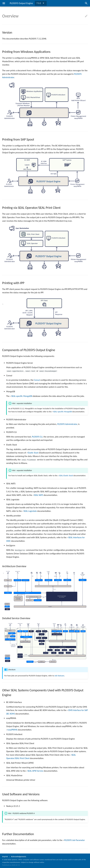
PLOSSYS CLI (37, 437)
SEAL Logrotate (30, 511)
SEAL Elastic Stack (66, 475)
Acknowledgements (19, 857)
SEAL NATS (39, 495)
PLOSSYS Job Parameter (75, 840)
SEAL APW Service (36, 771)
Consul (37, 380)
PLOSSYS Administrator (67, 424)
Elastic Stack (33, 453)
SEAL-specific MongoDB (22, 396)
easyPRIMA (13, 730)
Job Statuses (59, 676)
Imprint (5, 857)
